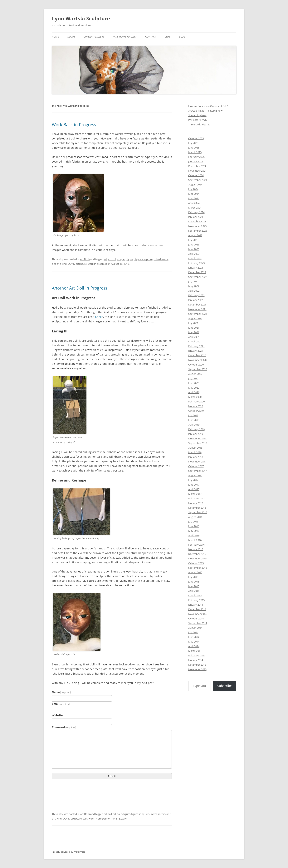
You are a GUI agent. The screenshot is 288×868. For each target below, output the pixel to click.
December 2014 (197, 609)
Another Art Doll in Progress (80, 288)
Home (55, 37)
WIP (85, 819)
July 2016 (193, 522)
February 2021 (196, 346)
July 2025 (193, 143)
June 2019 (194, 420)
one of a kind (59, 264)
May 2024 (194, 198)
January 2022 (196, 300)
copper (121, 259)
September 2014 (198, 623)
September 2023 (198, 231)
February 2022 (196, 295)
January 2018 (196, 457)
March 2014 (195, 651)
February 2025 (196, 157)
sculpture (81, 264)
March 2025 (195, 152)
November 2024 (197, 171)
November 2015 (197, 558)
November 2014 (197, 614)
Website (57, 715)
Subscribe (225, 686)
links (168, 37)
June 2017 (194, 485)
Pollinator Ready (198, 120)
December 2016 (197, 508)
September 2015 (198, 568)
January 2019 (196, 434)
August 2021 (195, 318)
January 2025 (196, 161)
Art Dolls (85, 259)
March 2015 (195, 595)
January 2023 (196, 268)
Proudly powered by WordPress (69, 852)
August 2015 (195, 572)
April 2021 (194, 337)
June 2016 (194, 526)
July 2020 (193, 378)
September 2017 (198, 471)
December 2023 (197, 221)
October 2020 (196, 365)
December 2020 (197, 355)
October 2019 (196, 411)
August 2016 (195, 517)
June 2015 (194, 582)
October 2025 (196, 138)
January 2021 (196, 351)
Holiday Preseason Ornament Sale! (208, 106)
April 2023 (194, 254)
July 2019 (193, 415)
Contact (151, 37)
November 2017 (197, 462)
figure (130, 259)
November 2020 (197, 360)
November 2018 (197, 438)
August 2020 (195, 374)
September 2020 (198, 369)
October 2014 (196, 618)
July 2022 (193, 281)
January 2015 (196, 605)
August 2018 (195, 448)
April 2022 (194, 291)
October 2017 (196, 466)
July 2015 (193, 577)
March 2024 (195, 208)
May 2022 (194, 286)
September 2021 (198, 314)
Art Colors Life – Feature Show (205, 111)
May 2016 (194, 531)
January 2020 (196, 406)
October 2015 (196, 563)
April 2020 (194, 392)
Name (61, 692)
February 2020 (196, 401)
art (105, 259)
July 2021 (193, 323)
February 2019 (196, 429)
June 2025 (194, 148)
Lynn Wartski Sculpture (81, 18)
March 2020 (195, 397)
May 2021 (194, 332)
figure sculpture (144, 259)
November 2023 (197, 226)
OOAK (71, 264)
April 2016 (194, 535)
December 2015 (197, 554)
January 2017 (196, 503)
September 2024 (198, 180)
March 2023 (195, 258)
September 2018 (198, 443)
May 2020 (194, 388)
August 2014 (195, 628)
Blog (182, 37)
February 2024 (196, 212)
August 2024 (195, 184)
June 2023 (194, 245)
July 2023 (193, 240)
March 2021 (195, 341)
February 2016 (196, 545)
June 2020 (194, 383)
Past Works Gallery (125, 37)
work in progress (97, 264)
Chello (99, 317)
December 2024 (197, 166)
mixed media (161, 259)
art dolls (118, 814)
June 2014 (194, 637)
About (71, 37)
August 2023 (195, 235)
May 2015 (194, 586)
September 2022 (198, 277)
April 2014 (194, 646)
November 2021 (197, 309)
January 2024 (196, 217)
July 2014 (193, 632)
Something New (197, 115)
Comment (64, 727)
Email (61, 704)
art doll (112, 259)
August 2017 (195, 475)
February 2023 (196, 263)
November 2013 (197, 669)
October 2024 (196, 175)
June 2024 (194, 194)
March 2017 (195, 494)
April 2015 (194, 591)
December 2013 (197, 665)
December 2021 (197, 305)
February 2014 (196, 655)
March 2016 (195, 540)
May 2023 (194, 249)
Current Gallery (94, 37)
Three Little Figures (199, 124)
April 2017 (194, 489)
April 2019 (194, 425)
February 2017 (196, 498)
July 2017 (193, 480)
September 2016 (198, 512)
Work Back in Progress (74, 124)
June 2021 (194, 328)
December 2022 (197, 272)
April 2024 (194, 203)
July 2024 (193, 189)
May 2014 (194, 642)
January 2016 (196, 549)
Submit (112, 776)
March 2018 (195, 452)
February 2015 (196, 600)
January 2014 (196, 660)
